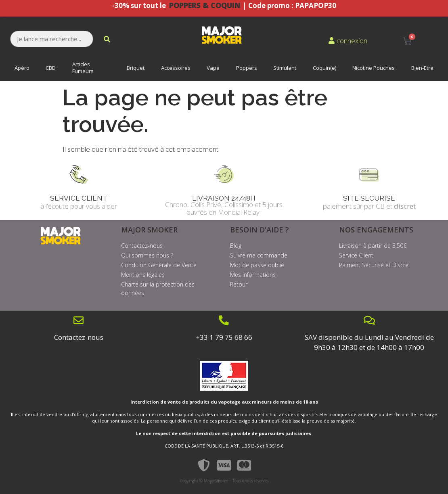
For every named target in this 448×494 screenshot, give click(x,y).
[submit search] (107, 39)
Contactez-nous (79, 337)
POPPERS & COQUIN (206, 5)
